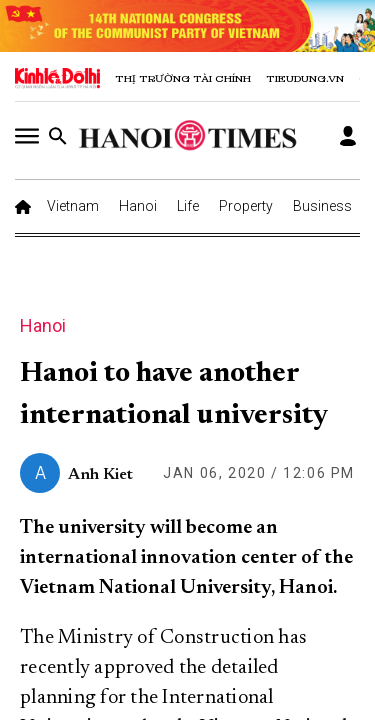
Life (188, 206)
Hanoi (138, 206)
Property (246, 206)
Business (322, 206)
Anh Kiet (100, 475)
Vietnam (73, 206)
